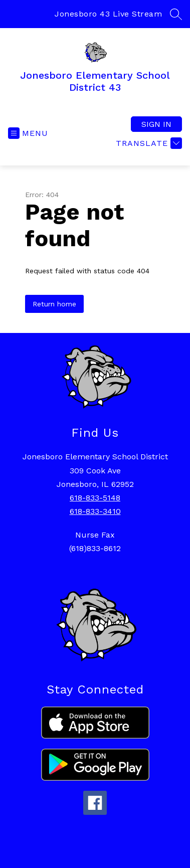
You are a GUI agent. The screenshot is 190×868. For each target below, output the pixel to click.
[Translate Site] (148, 143)
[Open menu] (28, 133)
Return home (54, 304)
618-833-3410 (95, 511)
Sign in (156, 124)
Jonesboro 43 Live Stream (108, 14)
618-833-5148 (95, 498)
